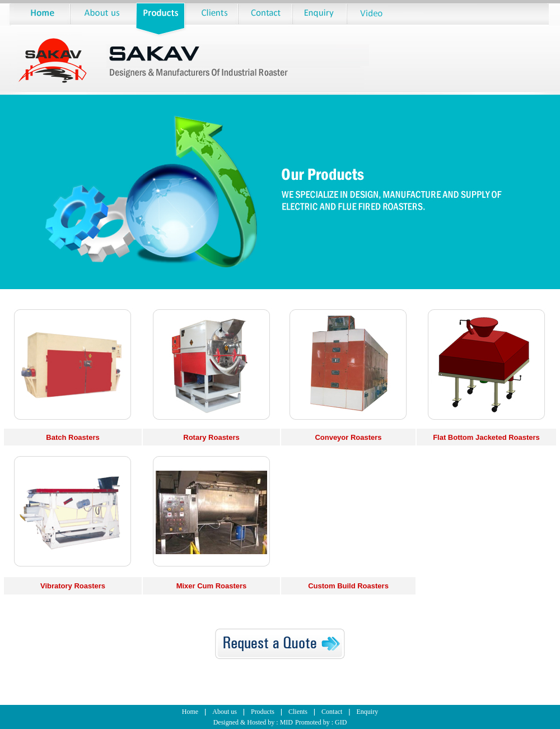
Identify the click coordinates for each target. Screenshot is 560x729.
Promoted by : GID (321, 722)
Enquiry (367, 712)
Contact (332, 712)
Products (263, 712)
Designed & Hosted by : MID (253, 722)
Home (190, 712)
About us (225, 712)
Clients (298, 712)
